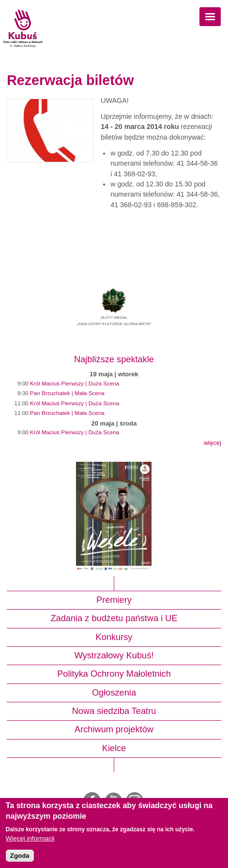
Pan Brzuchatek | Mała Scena (67, 393)
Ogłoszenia (114, 693)
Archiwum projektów (114, 729)
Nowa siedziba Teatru (114, 711)
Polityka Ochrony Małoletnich (114, 674)
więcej (213, 443)
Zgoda (20, 856)
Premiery (114, 600)
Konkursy (114, 637)
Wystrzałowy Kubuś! (114, 655)
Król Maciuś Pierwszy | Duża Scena (75, 383)
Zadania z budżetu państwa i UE (114, 618)
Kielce (114, 748)
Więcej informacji (30, 838)
